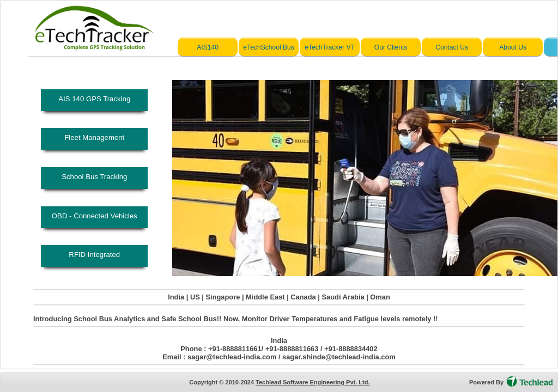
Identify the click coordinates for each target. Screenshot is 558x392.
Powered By (486, 382)
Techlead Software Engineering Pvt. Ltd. (313, 382)
